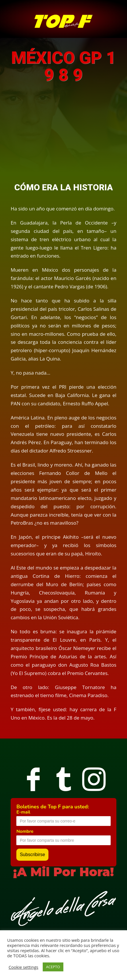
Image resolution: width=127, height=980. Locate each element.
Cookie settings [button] (24, 967)
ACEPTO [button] (53, 967)
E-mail (23, 812)
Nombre (25, 831)
